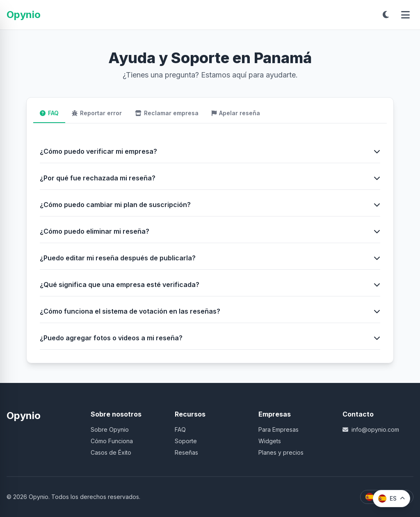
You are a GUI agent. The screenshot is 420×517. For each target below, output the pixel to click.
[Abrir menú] (405, 15)
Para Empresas (278, 429)
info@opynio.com (371, 429)
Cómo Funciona (112, 441)
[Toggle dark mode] (386, 15)
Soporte (186, 441)
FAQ (180, 429)
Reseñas (186, 452)
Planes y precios (281, 452)
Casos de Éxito (111, 452)
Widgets (270, 441)
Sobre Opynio (110, 429)
